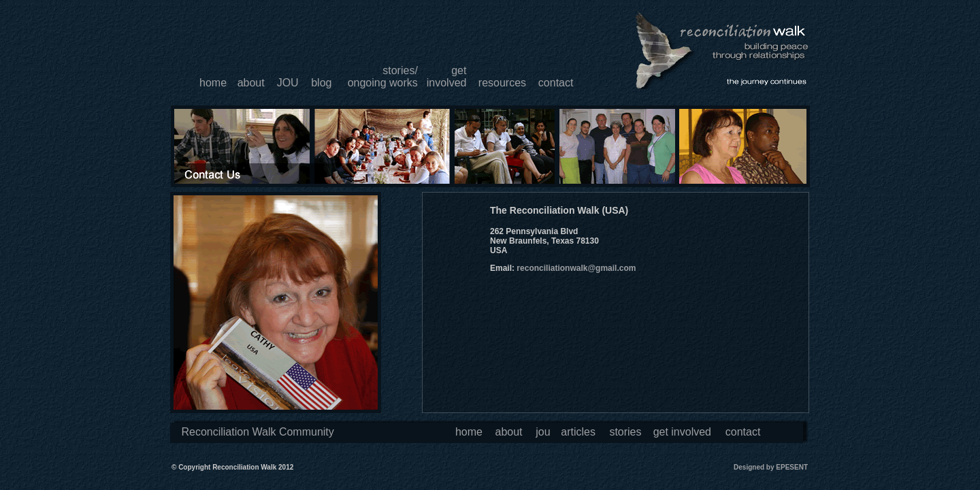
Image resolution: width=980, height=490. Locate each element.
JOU (288, 83)
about (251, 83)
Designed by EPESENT (771, 467)
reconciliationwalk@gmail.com (576, 268)
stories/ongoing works (383, 77)
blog (321, 83)
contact (556, 83)
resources (502, 83)
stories (625, 432)
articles (578, 432)
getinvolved (447, 77)
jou (543, 432)
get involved (682, 432)
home (213, 83)
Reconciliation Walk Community (257, 432)
